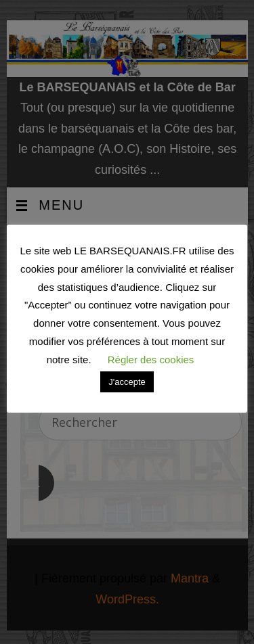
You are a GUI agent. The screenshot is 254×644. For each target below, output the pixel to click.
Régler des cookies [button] (151, 360)
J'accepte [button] (127, 382)
